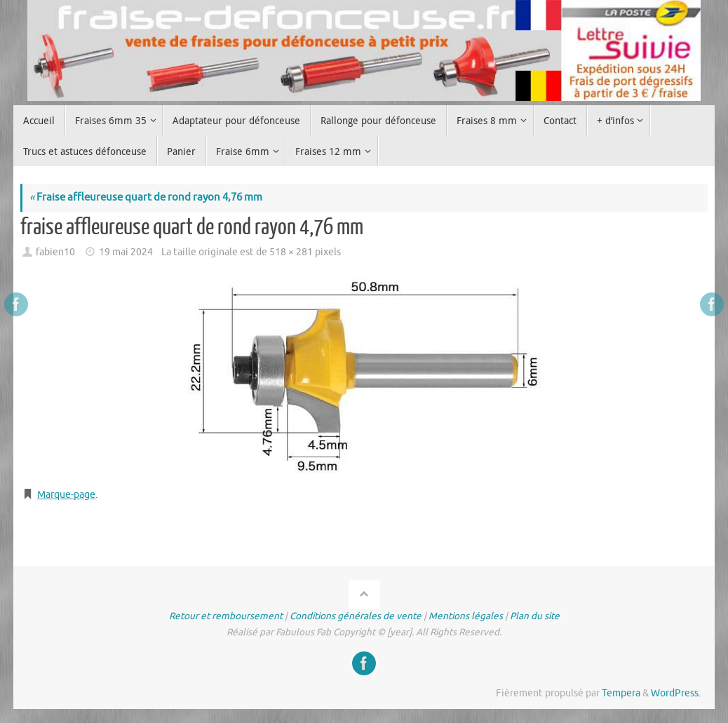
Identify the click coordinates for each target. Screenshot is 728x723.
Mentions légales (466, 616)
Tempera (621, 693)
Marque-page (69, 495)
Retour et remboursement (226, 616)
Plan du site (535, 616)
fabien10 (55, 252)
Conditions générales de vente (356, 616)
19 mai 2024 (126, 252)
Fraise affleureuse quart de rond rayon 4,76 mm (146, 197)
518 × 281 (291, 252)
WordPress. (676, 693)
